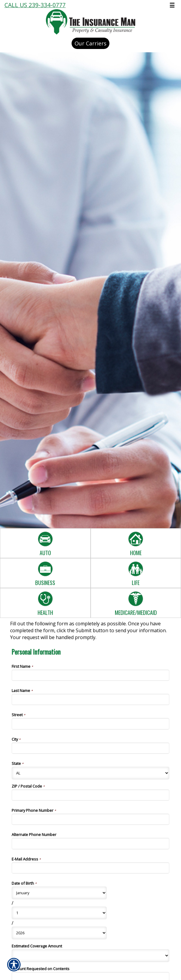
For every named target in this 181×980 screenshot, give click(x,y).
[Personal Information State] (90, 773)
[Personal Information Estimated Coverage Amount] (90, 956)
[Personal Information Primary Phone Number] (90, 819)
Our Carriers (90, 43)
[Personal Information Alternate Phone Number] (90, 843)
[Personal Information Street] (90, 724)
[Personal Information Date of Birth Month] (59, 893)
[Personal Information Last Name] (90, 699)
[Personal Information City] (90, 748)
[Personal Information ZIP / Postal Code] (90, 795)
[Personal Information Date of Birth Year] (59, 933)
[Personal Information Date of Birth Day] (59, 913)
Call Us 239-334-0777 (35, 5)
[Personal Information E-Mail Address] (90, 868)
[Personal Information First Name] (90, 675)
